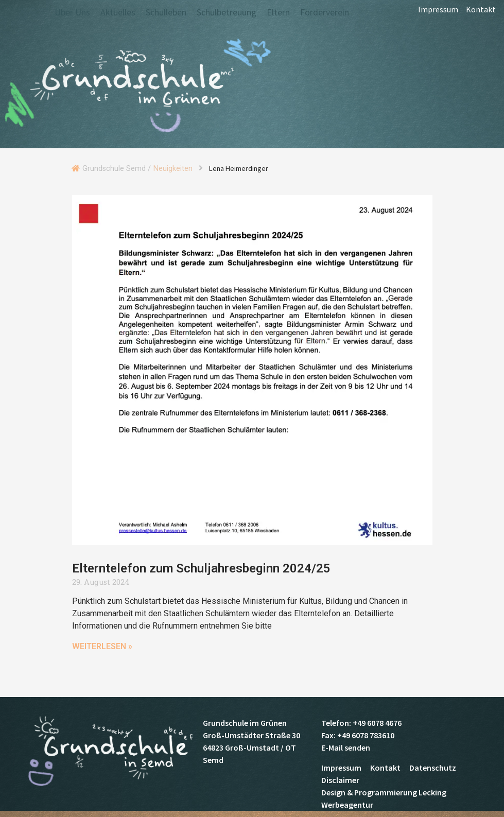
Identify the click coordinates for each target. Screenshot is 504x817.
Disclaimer (340, 780)
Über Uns (72, 12)
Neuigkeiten (173, 169)
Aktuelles (118, 12)
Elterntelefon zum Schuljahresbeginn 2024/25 (201, 568)
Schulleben (166, 12)
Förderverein (325, 12)
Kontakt (481, 13)
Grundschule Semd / (117, 169)
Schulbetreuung (227, 12)
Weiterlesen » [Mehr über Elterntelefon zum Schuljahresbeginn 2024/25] (102, 646)
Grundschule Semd (137, 87)
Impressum (438, 13)
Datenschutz (433, 768)
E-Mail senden (346, 748)
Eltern (278, 12)
